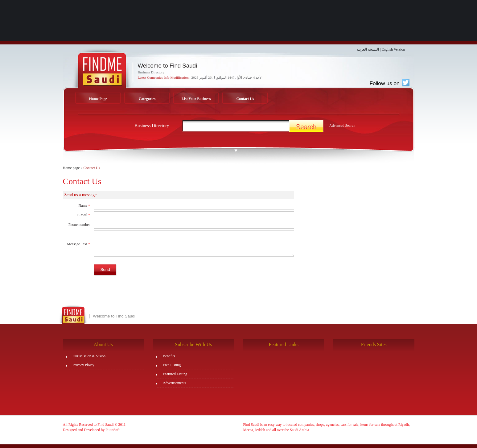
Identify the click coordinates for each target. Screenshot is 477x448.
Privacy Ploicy (84, 365)
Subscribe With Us (193, 344)
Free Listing (172, 365)
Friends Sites (374, 344)
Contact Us (245, 99)
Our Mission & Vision (89, 356)
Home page (71, 168)
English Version (393, 49)
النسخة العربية (368, 49)
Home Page (98, 99)
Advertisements (174, 383)
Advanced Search (342, 126)
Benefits (169, 356)
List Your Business (196, 99)
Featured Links (284, 344)
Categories (147, 99)
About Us (103, 344)
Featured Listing (175, 374)
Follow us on (389, 83)
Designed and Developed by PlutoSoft (91, 430)
